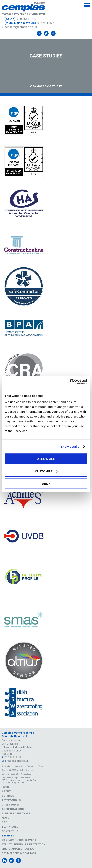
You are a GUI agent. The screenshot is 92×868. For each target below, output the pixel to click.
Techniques (10, 827)
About (6, 791)
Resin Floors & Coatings (19, 853)
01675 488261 (47, 23)
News (5, 818)
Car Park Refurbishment (19, 840)
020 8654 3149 (27, 19)
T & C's (40, 766)
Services (8, 796)
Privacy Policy (7, 766)
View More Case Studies (46, 86)
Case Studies (11, 805)
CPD (4, 822)
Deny (46, 484)
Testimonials (11, 800)
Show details (70, 446)
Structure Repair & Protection (24, 844)
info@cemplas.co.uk (17, 761)
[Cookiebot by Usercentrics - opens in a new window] (70, 382)
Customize (46, 471)
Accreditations (13, 809)
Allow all (46, 459)
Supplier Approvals (16, 813)
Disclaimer (32, 766)
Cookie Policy (20, 766)
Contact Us (10, 831)
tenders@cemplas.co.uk (21, 27)
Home (6, 787)
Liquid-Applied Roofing (18, 849)
